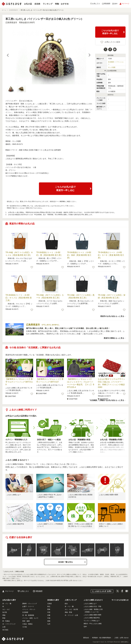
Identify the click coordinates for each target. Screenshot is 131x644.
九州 (117, 550)
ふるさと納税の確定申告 (15, 524)
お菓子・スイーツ (28, 606)
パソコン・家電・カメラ (30, 618)
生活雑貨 (111, 62)
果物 (4, 615)
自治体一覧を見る (65, 562)
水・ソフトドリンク (9, 624)
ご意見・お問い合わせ (121, 638)
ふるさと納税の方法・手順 (92, 606)
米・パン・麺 (7, 604)
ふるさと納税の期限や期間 (109, 495)
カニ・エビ (6, 609)
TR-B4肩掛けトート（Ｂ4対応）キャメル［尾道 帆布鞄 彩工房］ (19, 298)
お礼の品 (28, 4)
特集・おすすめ (62, 4)
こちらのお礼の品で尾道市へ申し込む (110, 32)
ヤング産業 (112, 67)
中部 (58, 550)
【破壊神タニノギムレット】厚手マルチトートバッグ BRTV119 (19, 382)
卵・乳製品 (6, 621)
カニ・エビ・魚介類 (71, 609)
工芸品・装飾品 (27, 624)
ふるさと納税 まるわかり (93, 600)
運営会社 (86, 638)
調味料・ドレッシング (30, 604)
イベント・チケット (29, 609)
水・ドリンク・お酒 (71, 615)
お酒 (4, 627)
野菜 (4, 618)
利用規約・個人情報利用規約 (102, 638)
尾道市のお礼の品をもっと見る (112, 316)
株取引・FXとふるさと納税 (93, 624)
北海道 (14, 550)
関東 (44, 550)
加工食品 (5, 630)
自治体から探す (53, 600)
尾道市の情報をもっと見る (114, 338)
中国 (88, 550)
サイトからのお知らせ (120, 600)
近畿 (73, 550)
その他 (25, 627)
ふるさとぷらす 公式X (103, 591)
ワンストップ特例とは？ (92, 621)
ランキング (48, 4)
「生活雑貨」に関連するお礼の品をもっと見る (106, 400)
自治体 (37, 4)
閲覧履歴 (39, 591)
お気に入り (25, 591)
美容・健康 (26, 621)
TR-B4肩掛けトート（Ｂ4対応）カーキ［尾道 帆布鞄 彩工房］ (111, 255)
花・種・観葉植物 (28, 615)
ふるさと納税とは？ (14, 495)
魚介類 (5, 612)
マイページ (9, 591)
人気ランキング (71, 600)
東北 (29, 550)
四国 (102, 550)
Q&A (85, 627)
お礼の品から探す (9, 600)
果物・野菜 (68, 612)
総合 (66, 604)
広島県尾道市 (11, 23)
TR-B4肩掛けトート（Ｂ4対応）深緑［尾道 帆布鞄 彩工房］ (79, 255)
